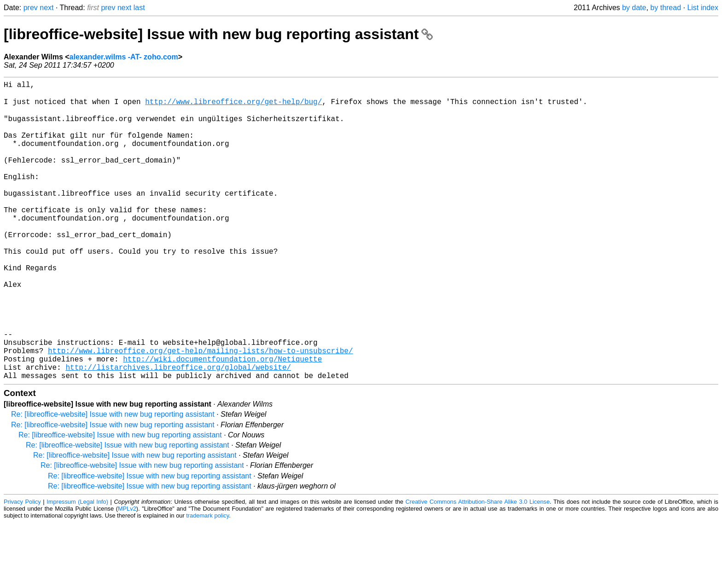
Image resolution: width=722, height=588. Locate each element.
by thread (666, 8)
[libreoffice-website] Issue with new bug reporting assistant (218, 34)
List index (703, 8)
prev (31, 8)
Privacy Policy (22, 567)
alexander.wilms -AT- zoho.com (124, 57)
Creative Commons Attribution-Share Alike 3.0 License (478, 567)
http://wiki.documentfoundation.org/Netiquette (222, 420)
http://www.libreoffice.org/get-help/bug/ (233, 106)
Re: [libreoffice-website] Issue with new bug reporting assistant (113, 480)
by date (634, 8)
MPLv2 (127, 574)
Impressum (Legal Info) (77, 567)
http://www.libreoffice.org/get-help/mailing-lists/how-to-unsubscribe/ (200, 410)
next (47, 8)
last (139, 8)
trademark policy (207, 581)
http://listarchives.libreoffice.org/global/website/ (178, 431)
